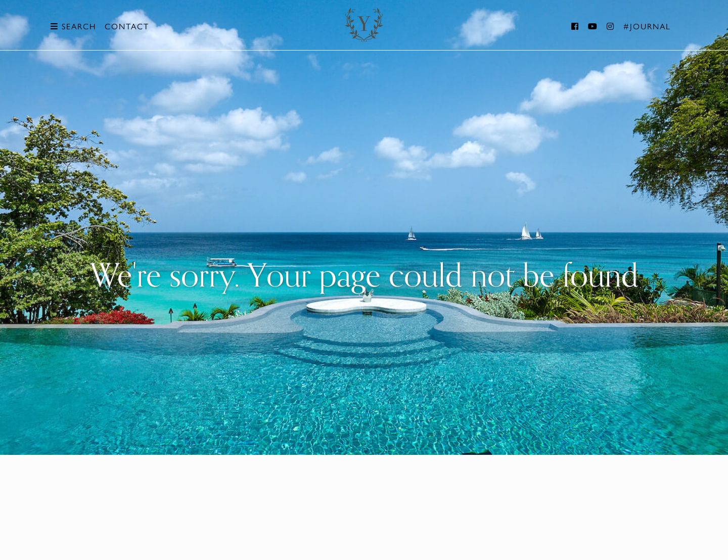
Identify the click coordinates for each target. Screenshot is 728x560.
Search (73, 26)
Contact (127, 26)
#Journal (647, 26)
